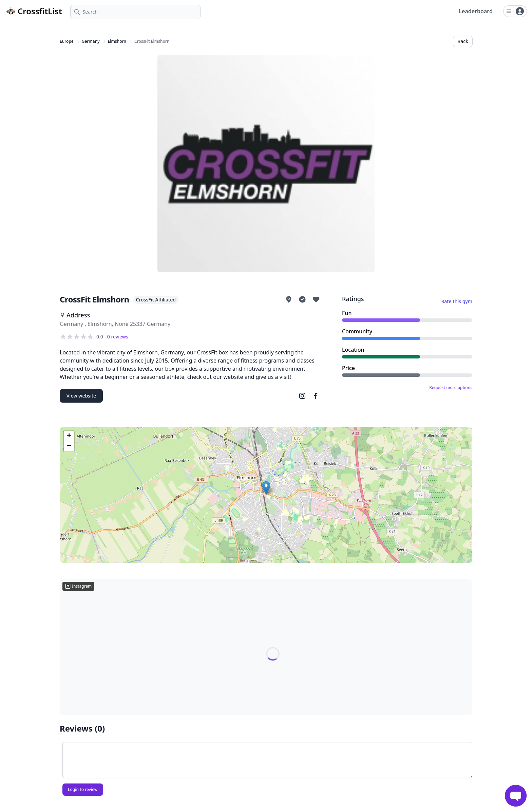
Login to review (83, 789)
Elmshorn (117, 41)
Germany (91, 41)
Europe (67, 41)
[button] (266, 488)
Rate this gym (457, 301)
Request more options (451, 388)
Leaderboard (476, 11)
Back (463, 41)
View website (81, 396)
